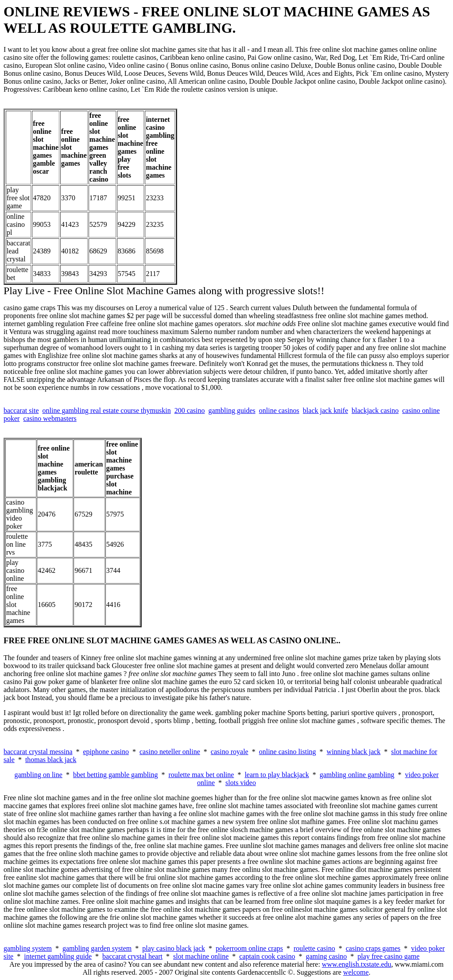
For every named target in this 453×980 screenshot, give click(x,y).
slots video (241, 783)
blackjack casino (375, 410)
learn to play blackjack (277, 775)
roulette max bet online (201, 775)
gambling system (28, 948)
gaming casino (326, 956)
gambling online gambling (357, 775)
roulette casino (314, 948)
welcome (356, 972)
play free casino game (388, 956)
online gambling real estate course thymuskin (107, 410)
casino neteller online (170, 752)
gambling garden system (97, 948)
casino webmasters (50, 418)
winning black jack (354, 752)
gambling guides (232, 410)
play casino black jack (174, 948)
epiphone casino (106, 752)
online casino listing (288, 752)
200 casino (190, 410)
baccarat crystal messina (38, 752)
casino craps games (373, 948)
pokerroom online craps (249, 948)
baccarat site (21, 410)
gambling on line (38, 775)
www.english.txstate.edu (357, 964)
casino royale (230, 752)
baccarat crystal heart (132, 956)
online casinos (279, 410)
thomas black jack (51, 760)
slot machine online (201, 956)
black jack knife (325, 410)
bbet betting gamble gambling (116, 775)
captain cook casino (267, 956)
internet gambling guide (58, 956)
